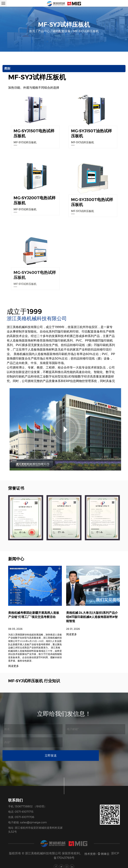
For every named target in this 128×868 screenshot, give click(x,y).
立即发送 (95, 742)
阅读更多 (71, 655)
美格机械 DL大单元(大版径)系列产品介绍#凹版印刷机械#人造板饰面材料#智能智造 (92, 637)
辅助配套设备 (61, 31)
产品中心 (44, 31)
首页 (32, 31)
